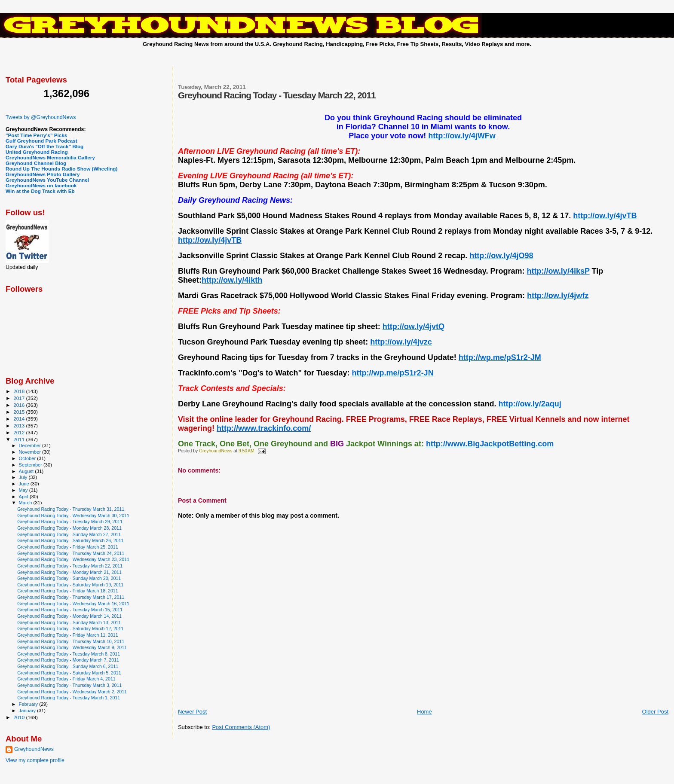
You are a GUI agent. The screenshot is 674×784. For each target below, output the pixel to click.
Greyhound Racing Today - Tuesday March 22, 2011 (70, 566)
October (28, 458)
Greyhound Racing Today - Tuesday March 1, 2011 (69, 698)
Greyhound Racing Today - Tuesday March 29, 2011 (70, 522)
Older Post (655, 712)
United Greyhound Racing (37, 152)
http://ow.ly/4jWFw (462, 136)
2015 (20, 412)
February (29, 704)
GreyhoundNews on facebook (41, 185)
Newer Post (192, 712)
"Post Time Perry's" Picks (36, 135)
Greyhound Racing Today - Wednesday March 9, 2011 (72, 647)
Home (424, 712)
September (31, 465)
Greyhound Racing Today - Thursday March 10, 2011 (71, 641)
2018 (20, 391)
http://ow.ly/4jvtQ (414, 326)
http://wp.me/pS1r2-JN (393, 373)
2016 (20, 405)
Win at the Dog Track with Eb (40, 191)
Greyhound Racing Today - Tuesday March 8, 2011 (69, 654)
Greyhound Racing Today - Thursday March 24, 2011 (71, 553)
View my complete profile (35, 760)
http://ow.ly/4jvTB (605, 216)
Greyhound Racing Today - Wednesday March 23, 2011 (73, 559)
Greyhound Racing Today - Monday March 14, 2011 (69, 616)
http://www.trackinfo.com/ (264, 428)
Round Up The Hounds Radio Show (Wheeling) (61, 169)
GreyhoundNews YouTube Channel (47, 180)
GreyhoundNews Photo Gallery (43, 174)
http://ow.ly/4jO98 (501, 256)
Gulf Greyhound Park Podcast (41, 141)
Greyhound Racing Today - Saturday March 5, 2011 (69, 673)
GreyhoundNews (34, 749)
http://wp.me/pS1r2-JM (500, 357)
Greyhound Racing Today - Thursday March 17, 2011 (71, 597)
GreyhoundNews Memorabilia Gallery (50, 157)
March (26, 503)
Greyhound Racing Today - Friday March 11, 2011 (67, 635)
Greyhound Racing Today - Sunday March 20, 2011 (69, 578)
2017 (20, 398)
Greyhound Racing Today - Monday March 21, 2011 (69, 572)
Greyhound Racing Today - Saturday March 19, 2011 (70, 585)
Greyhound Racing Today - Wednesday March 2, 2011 (72, 692)
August (27, 471)
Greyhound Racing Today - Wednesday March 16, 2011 (73, 604)
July (24, 477)
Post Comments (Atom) (241, 727)
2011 (20, 439)
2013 (20, 426)
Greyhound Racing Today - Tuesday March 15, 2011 (70, 610)
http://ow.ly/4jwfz (558, 296)
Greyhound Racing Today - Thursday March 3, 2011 (69, 685)
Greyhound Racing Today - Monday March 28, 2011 (69, 528)
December (31, 445)
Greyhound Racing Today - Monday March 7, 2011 (68, 660)
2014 (20, 419)
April (24, 497)
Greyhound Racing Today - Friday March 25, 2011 (67, 547)
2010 (20, 717)
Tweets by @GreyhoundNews (41, 117)
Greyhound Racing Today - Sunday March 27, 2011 (69, 534)
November (31, 452)
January (28, 711)
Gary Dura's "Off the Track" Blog (44, 146)
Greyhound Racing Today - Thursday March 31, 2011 (71, 509)
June (25, 484)
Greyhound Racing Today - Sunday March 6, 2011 (68, 666)
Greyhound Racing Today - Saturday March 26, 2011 (70, 540)
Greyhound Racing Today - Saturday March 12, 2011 (70, 628)
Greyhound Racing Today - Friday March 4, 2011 (66, 679)
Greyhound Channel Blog (36, 163)
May (24, 490)
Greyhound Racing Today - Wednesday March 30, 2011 (73, 516)
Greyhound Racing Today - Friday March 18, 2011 (67, 591)
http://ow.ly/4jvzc (401, 342)
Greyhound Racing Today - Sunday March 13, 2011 (69, 622)
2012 (20, 432)
